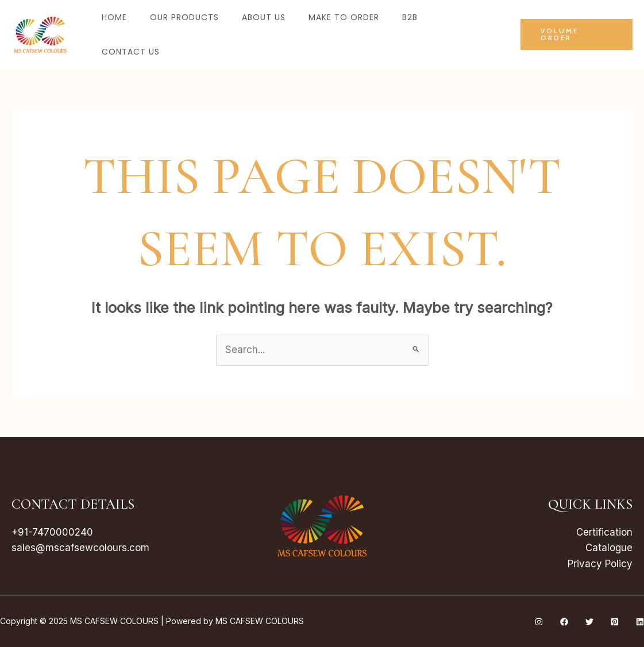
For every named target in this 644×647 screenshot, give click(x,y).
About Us (264, 17)
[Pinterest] (615, 622)
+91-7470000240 (52, 532)
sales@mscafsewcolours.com (80, 548)
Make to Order (344, 17)
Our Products (184, 17)
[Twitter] (589, 622)
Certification (604, 532)
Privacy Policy (600, 564)
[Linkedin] (640, 622)
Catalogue (609, 548)
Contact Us (131, 52)
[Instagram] (539, 622)
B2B (410, 17)
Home (114, 17)
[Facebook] (564, 622)
